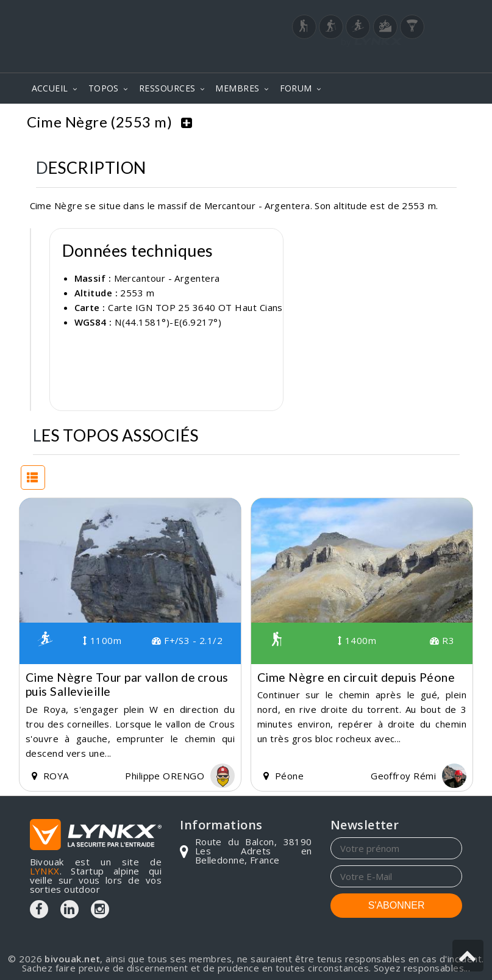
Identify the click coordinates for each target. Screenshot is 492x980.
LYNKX (45, 868)
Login (402, 60)
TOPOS (104, 88)
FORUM (296, 88)
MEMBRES (237, 88)
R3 (442, 637)
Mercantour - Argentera (327, 122)
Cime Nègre (430, 122)
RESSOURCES (167, 88)
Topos (238, 122)
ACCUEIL (50, 88)
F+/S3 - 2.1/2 (187, 637)
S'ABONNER (397, 902)
